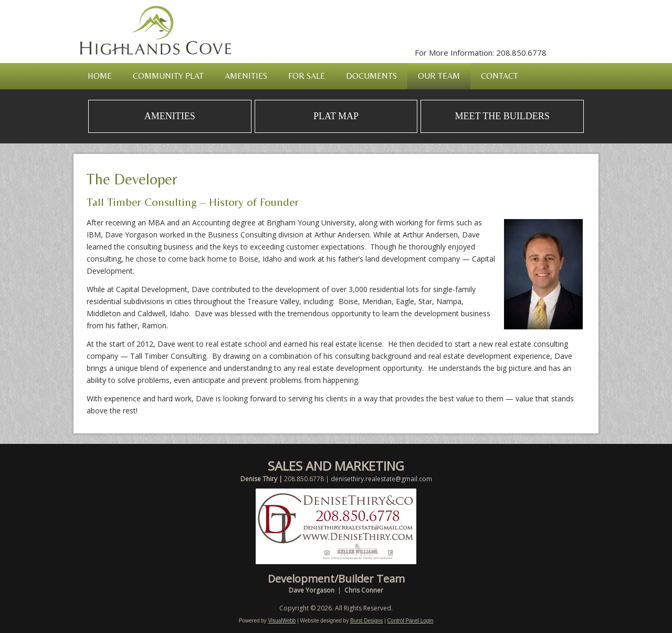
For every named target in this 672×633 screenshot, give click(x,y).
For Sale (307, 76)
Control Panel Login (410, 621)
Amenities (246, 76)
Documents (371, 76)
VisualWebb (282, 621)
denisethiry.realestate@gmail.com (381, 479)
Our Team (439, 76)
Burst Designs (366, 621)
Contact (500, 76)
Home (100, 76)
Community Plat (168, 76)
